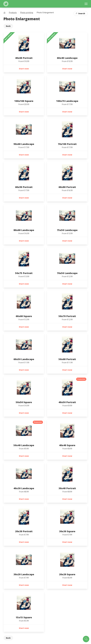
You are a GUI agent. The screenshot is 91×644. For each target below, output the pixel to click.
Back (8, 26)
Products (13, 13)
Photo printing (27, 13)
